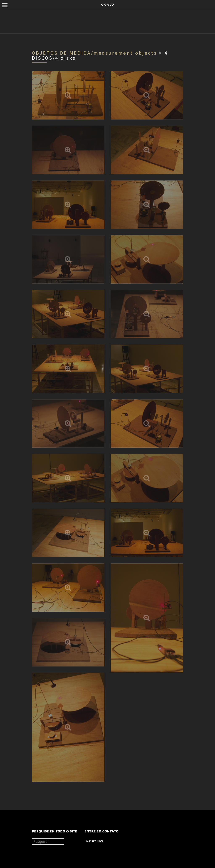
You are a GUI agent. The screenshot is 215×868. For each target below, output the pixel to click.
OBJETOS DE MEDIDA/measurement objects (94, 53)
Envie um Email (94, 841)
